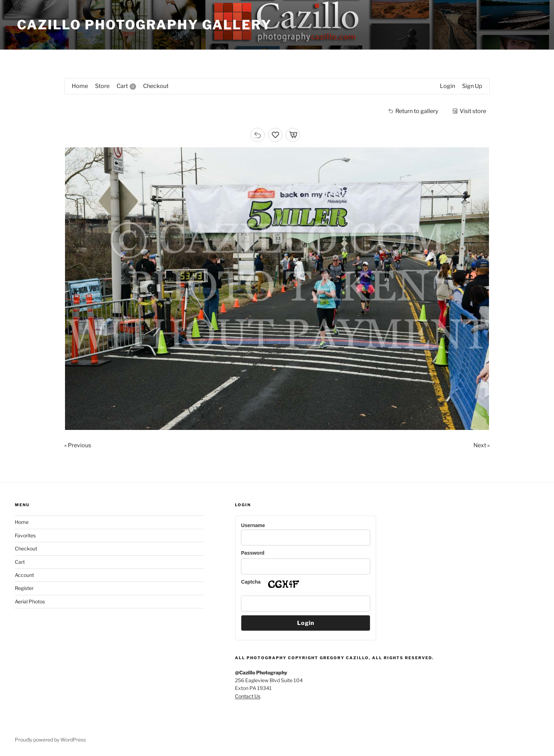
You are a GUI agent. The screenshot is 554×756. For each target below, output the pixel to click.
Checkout (26, 548)
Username (253, 525)
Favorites (25, 535)
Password (253, 553)
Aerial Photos (30, 601)
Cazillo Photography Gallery (144, 25)
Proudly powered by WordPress (50, 740)
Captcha (251, 582)
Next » (482, 445)
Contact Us (248, 696)
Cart (20, 562)
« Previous (78, 445)
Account (24, 575)
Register (24, 588)
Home (22, 522)
